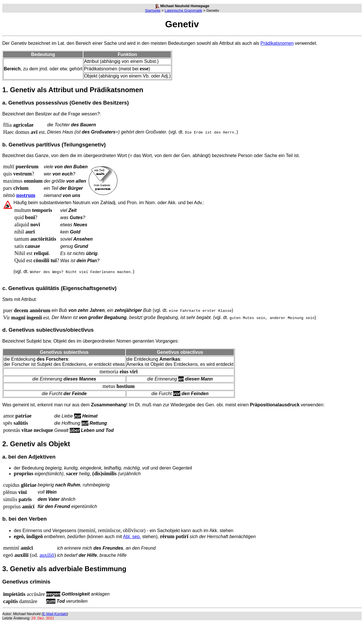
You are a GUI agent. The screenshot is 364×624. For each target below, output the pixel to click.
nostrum (26, 195)
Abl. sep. (132, 537)
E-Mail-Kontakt (55, 614)
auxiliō (47, 555)
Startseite (153, 10)
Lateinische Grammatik (184, 10)
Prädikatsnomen (277, 43)
